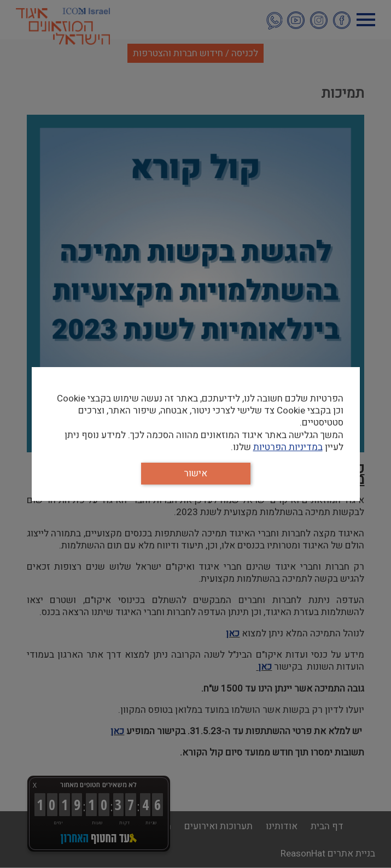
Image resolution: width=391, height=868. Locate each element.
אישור (196, 473)
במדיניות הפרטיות (288, 447)
